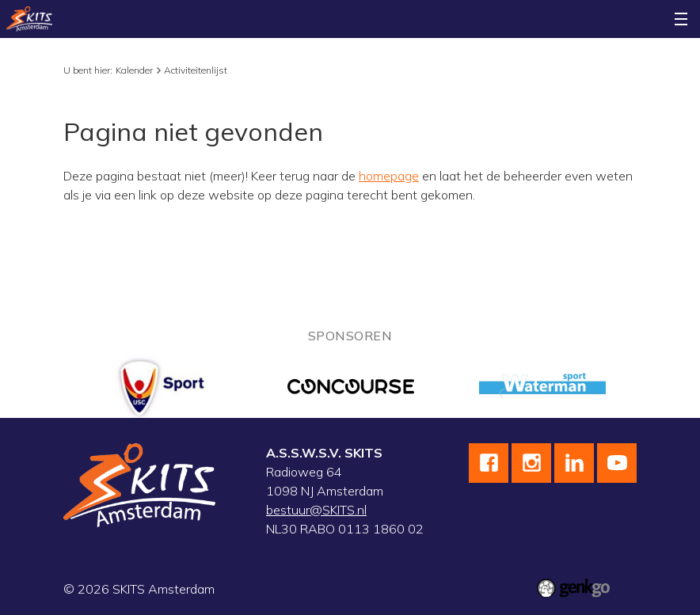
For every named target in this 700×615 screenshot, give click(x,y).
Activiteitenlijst (196, 70)
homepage (389, 176)
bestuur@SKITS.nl (316, 510)
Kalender (134, 70)
